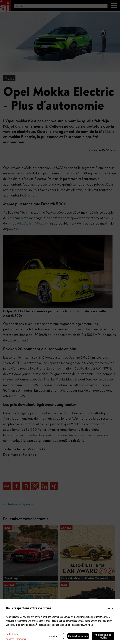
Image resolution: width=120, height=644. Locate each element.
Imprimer (22, 639)
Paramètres (53, 636)
